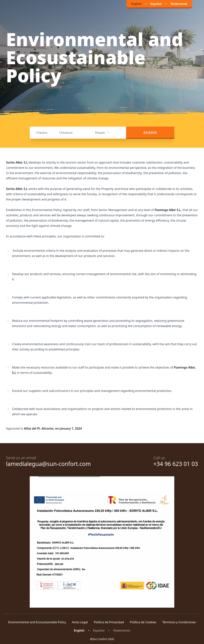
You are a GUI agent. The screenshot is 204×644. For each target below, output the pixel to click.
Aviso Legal (80, 622)
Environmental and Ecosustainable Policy (37, 622)
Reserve (150, 133)
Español (156, 4)
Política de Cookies (143, 622)
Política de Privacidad (109, 622)
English (136, 4)
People (102, 133)
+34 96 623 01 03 (176, 464)
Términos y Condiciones (179, 622)
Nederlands (179, 4)
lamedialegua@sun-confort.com (48, 464)
